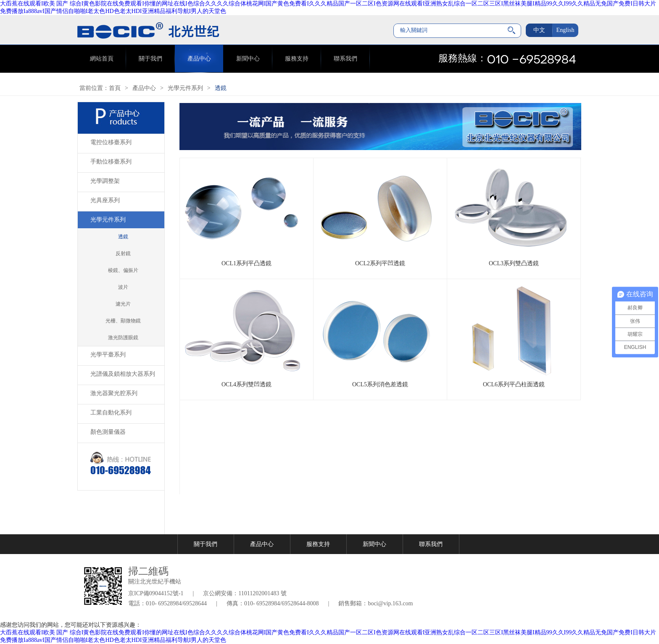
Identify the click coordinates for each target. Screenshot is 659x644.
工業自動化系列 (111, 413)
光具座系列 (105, 200)
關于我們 (150, 59)
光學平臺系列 (108, 355)
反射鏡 (123, 253)
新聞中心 (248, 59)
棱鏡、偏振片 (123, 270)
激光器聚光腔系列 (114, 393)
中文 (539, 30)
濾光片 (123, 304)
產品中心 (199, 59)
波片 (123, 287)
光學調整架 (105, 181)
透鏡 (221, 88)
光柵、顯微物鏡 (123, 321)
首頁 (115, 88)
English (565, 30)
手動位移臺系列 (111, 162)
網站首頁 (102, 59)
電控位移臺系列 (111, 142)
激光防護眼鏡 (123, 338)
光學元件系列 (185, 88)
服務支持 (297, 59)
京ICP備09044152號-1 (156, 593)
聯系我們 (345, 59)
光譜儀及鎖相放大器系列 (123, 374)
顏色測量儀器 (108, 432)
